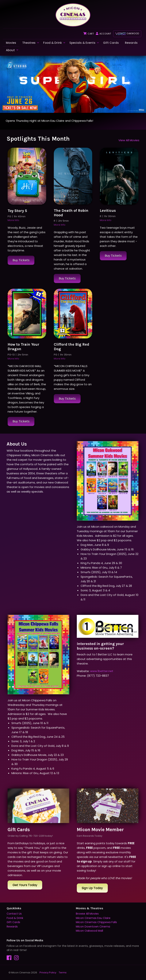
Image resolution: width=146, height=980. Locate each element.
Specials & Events (82, 43)
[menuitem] (11, 43)
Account (104, 34)
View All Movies (129, 140)
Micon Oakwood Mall (89, 931)
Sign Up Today (92, 888)
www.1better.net (102, 671)
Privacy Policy (48, 973)
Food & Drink (52, 43)
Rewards (131, 43)
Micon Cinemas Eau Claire (93, 918)
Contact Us (14, 914)
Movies (11, 43)
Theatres (29, 43)
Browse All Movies (87, 914)
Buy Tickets (21, 260)
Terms (63, 973)
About (10, 50)
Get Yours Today (25, 885)
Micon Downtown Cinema (93, 927)
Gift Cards (111, 43)
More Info (13, 220)
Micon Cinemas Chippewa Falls (96, 922)
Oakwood (127, 33)
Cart (89, 34)
